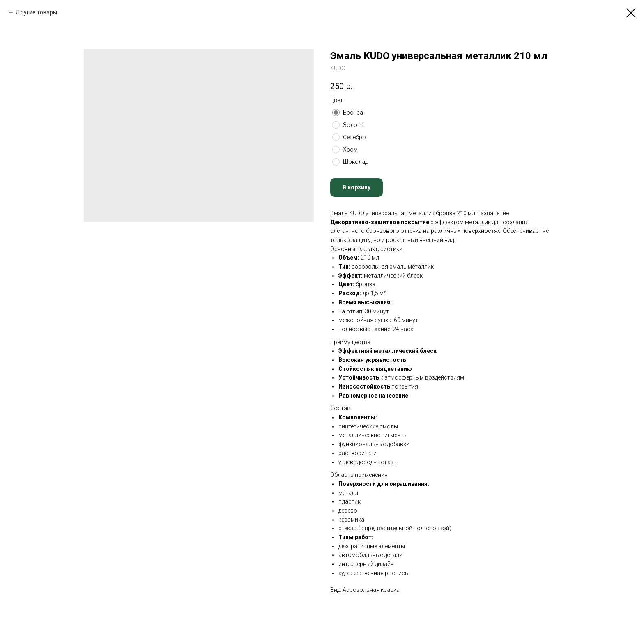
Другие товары (36, 12)
